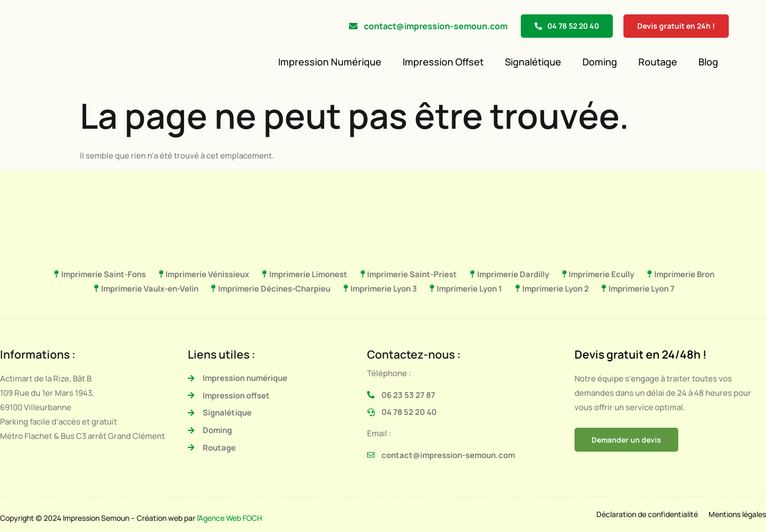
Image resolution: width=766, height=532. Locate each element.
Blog (708, 62)
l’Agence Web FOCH (230, 518)
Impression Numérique (330, 62)
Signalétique (533, 62)
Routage (658, 62)
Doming (600, 62)
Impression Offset (443, 62)
